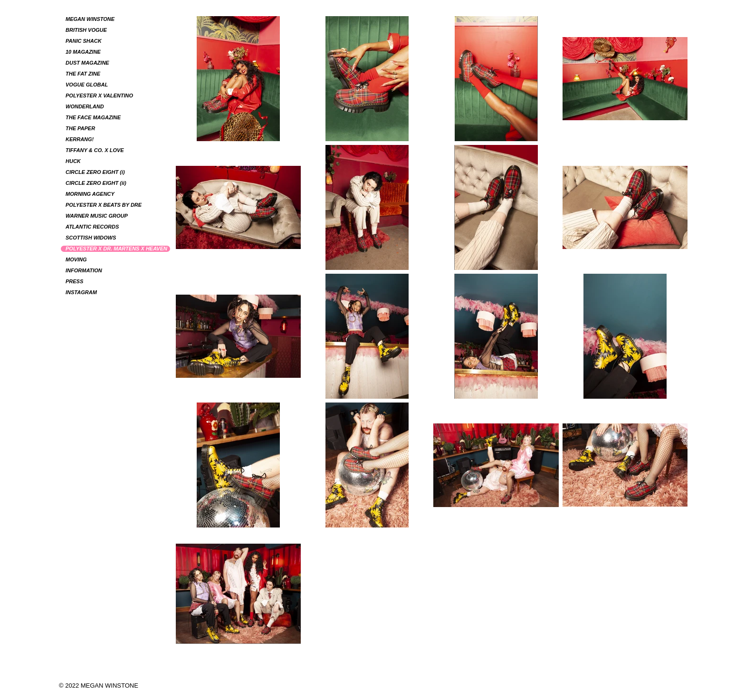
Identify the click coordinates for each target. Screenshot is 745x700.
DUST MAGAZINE (87, 63)
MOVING (76, 259)
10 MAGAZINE (83, 52)
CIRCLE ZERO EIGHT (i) (95, 172)
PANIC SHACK (84, 41)
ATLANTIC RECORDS (92, 227)
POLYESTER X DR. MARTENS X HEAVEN (116, 249)
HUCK (73, 161)
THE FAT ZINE (83, 74)
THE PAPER (80, 128)
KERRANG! (80, 139)
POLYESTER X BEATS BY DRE (104, 205)
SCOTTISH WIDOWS (91, 238)
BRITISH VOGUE (86, 30)
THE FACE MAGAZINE (93, 117)
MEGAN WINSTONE (90, 19)
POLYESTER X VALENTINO (99, 96)
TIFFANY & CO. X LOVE (95, 150)
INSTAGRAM (81, 292)
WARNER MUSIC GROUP (97, 216)
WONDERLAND (85, 106)
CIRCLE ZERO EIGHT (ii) (96, 183)
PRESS (74, 281)
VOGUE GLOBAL (87, 85)
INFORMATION (84, 270)
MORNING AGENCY (90, 194)
